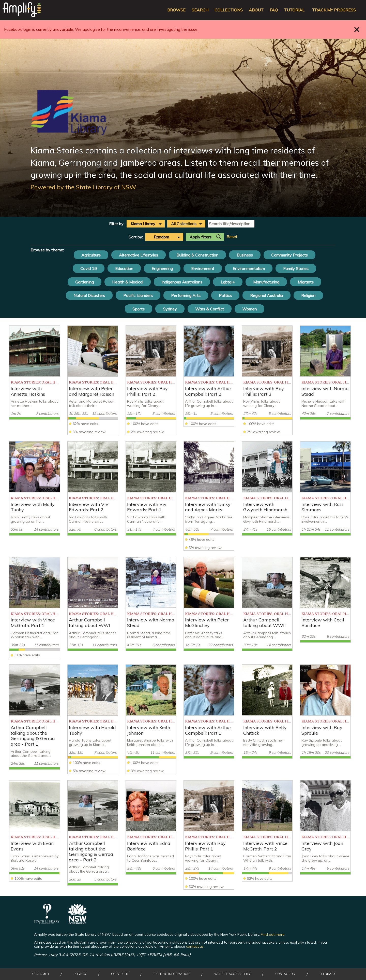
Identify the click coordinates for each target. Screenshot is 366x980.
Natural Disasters (89, 295)
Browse (176, 10)
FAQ (274, 10)
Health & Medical (128, 282)
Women (249, 309)
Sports (139, 309)
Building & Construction (197, 255)
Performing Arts (186, 295)
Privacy (80, 974)
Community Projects (289, 255)
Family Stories (296, 268)
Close (357, 29)
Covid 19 (89, 268)
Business (245, 255)
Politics (225, 295)
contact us (195, 946)
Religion (308, 295)
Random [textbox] (161, 237)
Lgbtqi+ (228, 282)
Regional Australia (266, 295)
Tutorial (294, 10)
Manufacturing (266, 282)
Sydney (170, 309)
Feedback (327, 974)
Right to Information (172, 974)
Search (200, 10)
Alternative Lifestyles (139, 255)
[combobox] (146, 224)
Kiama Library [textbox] (143, 224)
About (256, 10)
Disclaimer (40, 974)
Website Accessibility (232, 974)
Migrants (306, 282)
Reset (232, 237)
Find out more (273, 934)
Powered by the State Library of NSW (83, 187)
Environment (203, 268)
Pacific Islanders (138, 295)
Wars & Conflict (210, 309)
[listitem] (35, 373)
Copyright (120, 974)
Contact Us (285, 974)
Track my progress (334, 10)
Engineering (162, 268)
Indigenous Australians (182, 282)
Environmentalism (249, 268)
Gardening (85, 282)
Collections (229, 10)
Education (124, 268)
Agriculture (91, 255)
